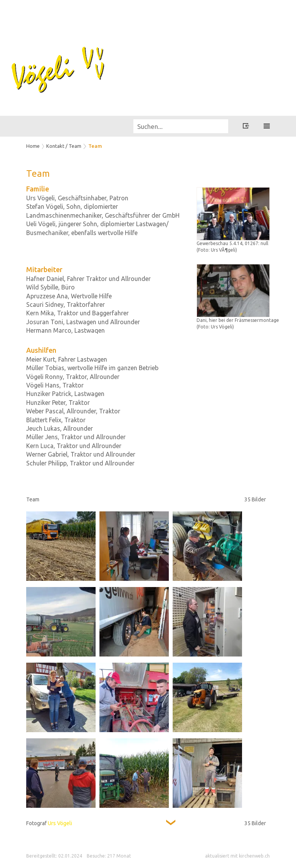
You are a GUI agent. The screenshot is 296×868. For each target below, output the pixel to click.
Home (33, 146)
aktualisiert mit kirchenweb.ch (237, 856)
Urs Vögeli (60, 823)
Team (95, 146)
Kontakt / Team (64, 146)
